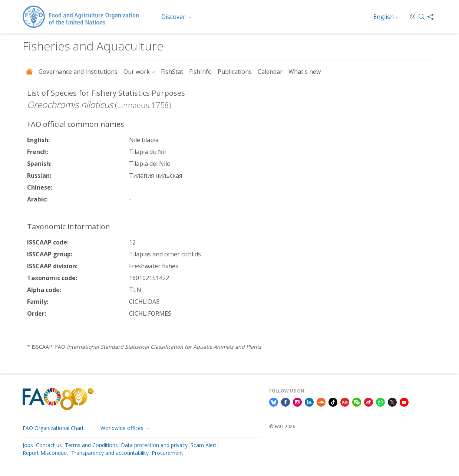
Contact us (49, 445)
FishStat (172, 72)
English (384, 17)
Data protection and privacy (154, 445)
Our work (137, 72)
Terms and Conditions (91, 445)
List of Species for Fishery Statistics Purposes (106, 93)
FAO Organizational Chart (53, 428)
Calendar (270, 72)
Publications (235, 72)
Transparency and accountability (110, 453)
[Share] (430, 17)
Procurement (167, 453)
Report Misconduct (45, 453)
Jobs (28, 445)
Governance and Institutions (78, 72)
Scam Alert (204, 445)
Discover (174, 17)
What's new (305, 72)
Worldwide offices (123, 428)
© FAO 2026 (282, 426)
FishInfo (200, 72)
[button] (422, 17)
